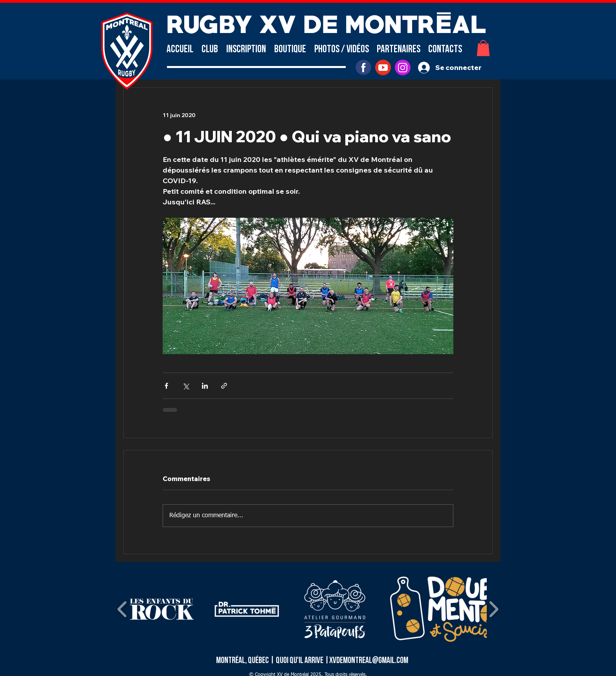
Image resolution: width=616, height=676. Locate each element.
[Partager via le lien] (224, 386)
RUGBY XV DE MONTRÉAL (326, 22)
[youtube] (383, 68)
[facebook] (363, 68)
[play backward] (122, 609)
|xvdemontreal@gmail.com (366, 660)
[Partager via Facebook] (166, 386)
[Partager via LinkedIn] (205, 386)
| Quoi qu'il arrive (297, 660)
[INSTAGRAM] (403, 68)
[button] (210, 49)
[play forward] (494, 609)
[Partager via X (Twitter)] (186, 386)
